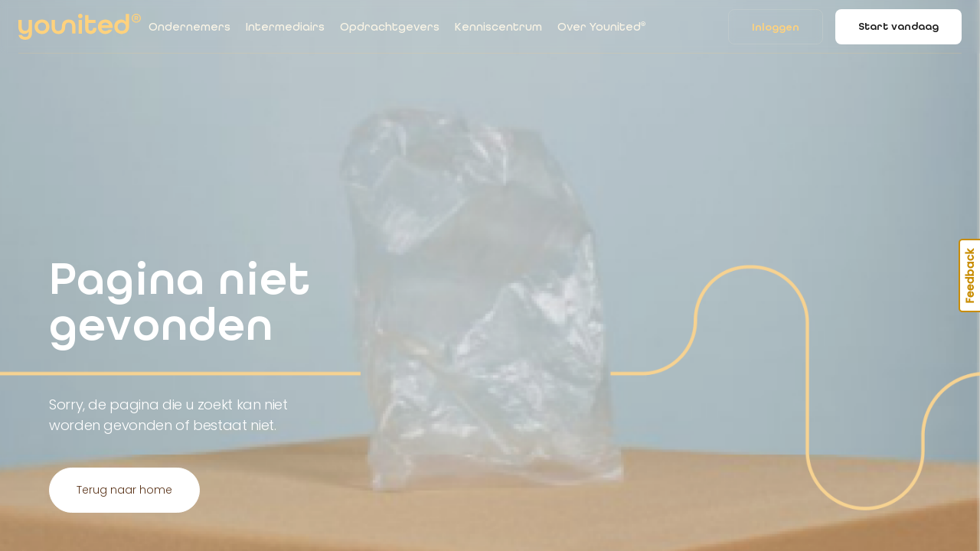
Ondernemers (189, 27)
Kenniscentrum (498, 27)
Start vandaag (898, 26)
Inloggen (776, 27)
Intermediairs (285, 27)
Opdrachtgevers (390, 27)
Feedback (970, 275)
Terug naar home (124, 490)
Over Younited (601, 27)
